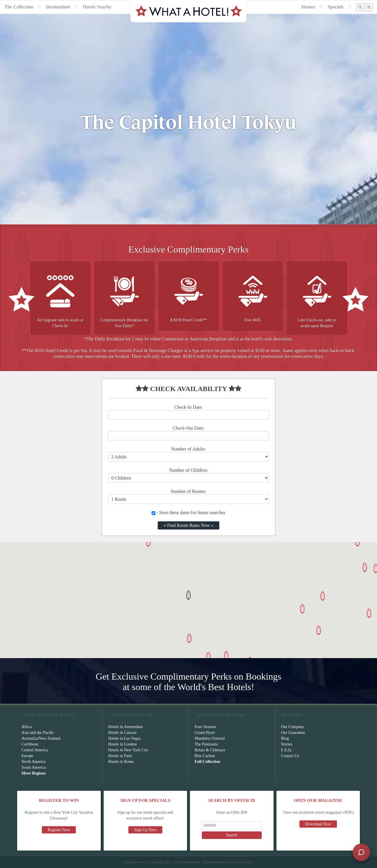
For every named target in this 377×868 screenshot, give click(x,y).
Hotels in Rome (121, 762)
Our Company (293, 727)
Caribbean (30, 744)
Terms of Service (135, 862)
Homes (308, 7)
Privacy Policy (243, 862)
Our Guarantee (293, 733)
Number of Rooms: (188, 491)
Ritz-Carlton (205, 756)
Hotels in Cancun (122, 733)
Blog (285, 738)
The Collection (19, 7)
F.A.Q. (287, 750)
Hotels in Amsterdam (126, 727)
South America (34, 767)
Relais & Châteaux (210, 750)
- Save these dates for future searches (188, 513)
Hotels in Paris (120, 756)
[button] (188, 595)
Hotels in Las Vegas (124, 738)
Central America (35, 750)
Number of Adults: (188, 449)
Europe (27, 756)
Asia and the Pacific (38, 733)
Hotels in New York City (129, 750)
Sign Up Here (145, 830)
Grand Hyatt (205, 733)
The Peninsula (206, 744)
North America (34, 762)
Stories (287, 744)
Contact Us (290, 756)
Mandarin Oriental (210, 738)
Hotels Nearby (97, 7)
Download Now (318, 824)
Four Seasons (205, 727)
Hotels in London (123, 744)
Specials (336, 7)
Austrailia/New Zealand (41, 738)
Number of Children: (188, 470)
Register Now (59, 830)
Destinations (58, 7)
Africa (27, 727)
